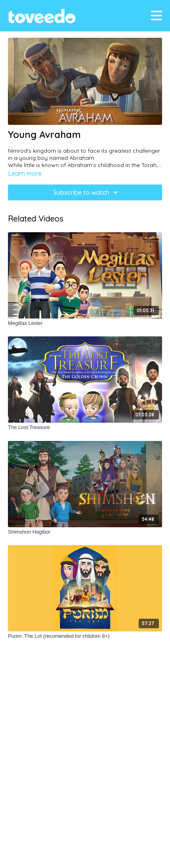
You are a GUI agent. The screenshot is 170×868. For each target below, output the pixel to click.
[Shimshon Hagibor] (85, 532)
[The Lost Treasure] (85, 427)
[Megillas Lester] (85, 323)
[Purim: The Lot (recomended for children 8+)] (85, 636)
